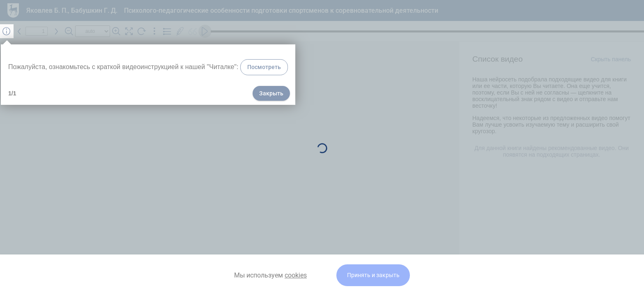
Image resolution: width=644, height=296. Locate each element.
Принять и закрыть (373, 275)
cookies (296, 275)
